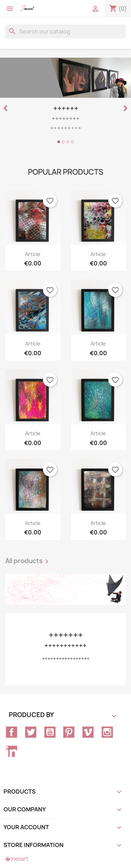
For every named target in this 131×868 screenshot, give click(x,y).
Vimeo (88, 732)
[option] (65, 102)
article (33, 254)
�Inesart (17, 859)
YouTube (50, 732)
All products (28, 561)
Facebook (12, 732)
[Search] (65, 31)
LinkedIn (12, 751)
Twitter (31, 732)
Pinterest (69, 732)
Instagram (107, 732)
